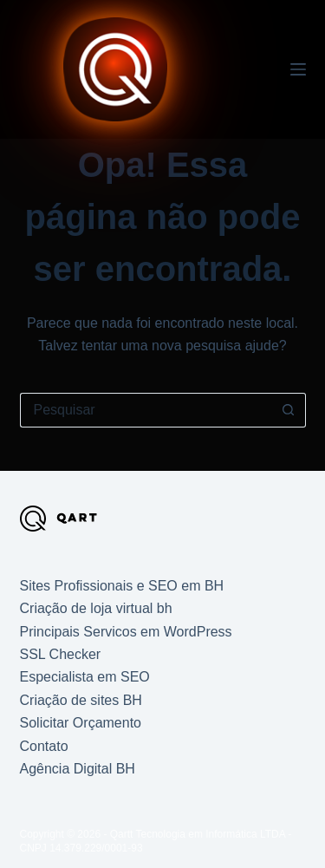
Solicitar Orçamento (81, 723)
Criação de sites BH (81, 700)
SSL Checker (61, 654)
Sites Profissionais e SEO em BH (122, 586)
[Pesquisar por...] (146, 410)
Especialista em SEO (85, 677)
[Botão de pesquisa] (289, 410)
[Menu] (298, 69)
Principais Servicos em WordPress (126, 632)
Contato (44, 746)
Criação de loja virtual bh (96, 608)
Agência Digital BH (78, 769)
